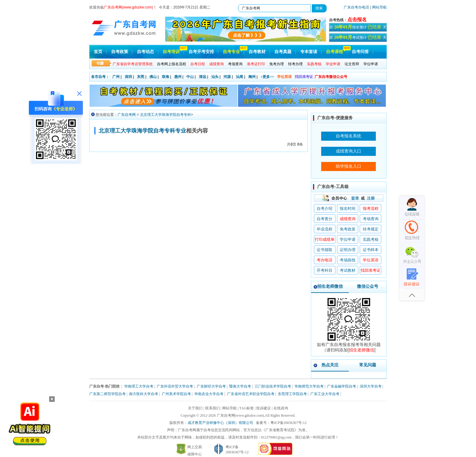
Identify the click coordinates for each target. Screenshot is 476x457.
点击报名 (357, 20)
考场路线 (348, 260)
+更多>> (267, 77)
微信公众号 (368, 286)
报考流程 (371, 208)
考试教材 (348, 270)
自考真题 (283, 52)
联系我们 (212, 408)
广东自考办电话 (356, 7)
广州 (116, 77)
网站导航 (379, 7)
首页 (98, 52)
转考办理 (295, 64)
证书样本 (371, 250)
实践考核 (371, 239)
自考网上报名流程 (172, 64)
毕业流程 (325, 229)
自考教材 (257, 52)
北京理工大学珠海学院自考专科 (165, 115)
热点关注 (330, 365)
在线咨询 (281, 408)
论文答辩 (352, 64)
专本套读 (309, 52)
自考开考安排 (201, 52)
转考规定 (371, 229)
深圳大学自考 (371, 386)
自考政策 (120, 52)
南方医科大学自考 (144, 394)
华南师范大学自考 (309, 386)
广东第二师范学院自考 (107, 394)
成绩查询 (348, 219)
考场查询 (235, 64)
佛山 (153, 77)
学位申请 (371, 64)
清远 (202, 77)
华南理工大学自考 (139, 386)
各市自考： (100, 77)
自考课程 (335, 52)
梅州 (252, 77)
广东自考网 (127, 115)
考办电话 (325, 260)
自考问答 (360, 52)
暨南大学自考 (240, 386)
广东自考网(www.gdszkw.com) (240, 415)
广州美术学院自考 (176, 394)
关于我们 (195, 408)
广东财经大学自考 (211, 386)
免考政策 (348, 229)
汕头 (215, 77)
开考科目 (325, 270)
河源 (227, 77)
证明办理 (348, 250)
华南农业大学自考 (209, 394)
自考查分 (325, 219)
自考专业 (231, 52)
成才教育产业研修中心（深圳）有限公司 (220, 423)
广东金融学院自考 (342, 386)
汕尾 (240, 77)
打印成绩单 (325, 239)
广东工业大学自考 (325, 394)
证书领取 (325, 250)
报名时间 (348, 208)
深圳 (128, 77)
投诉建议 (263, 408)
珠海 (165, 77)
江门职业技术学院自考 (273, 386)
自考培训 (171, 52)
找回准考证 (304, 77)
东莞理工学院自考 (292, 394)
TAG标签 (246, 408)
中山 (190, 77)
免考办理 (277, 64)
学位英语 (284, 77)
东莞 (141, 77)
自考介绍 (325, 208)
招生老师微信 (330, 286)
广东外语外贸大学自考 (175, 386)
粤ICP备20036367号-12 (289, 423)
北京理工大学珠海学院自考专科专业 (142, 131)
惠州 (178, 77)
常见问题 (368, 365)
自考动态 (145, 52)
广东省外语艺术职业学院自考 (251, 394)
